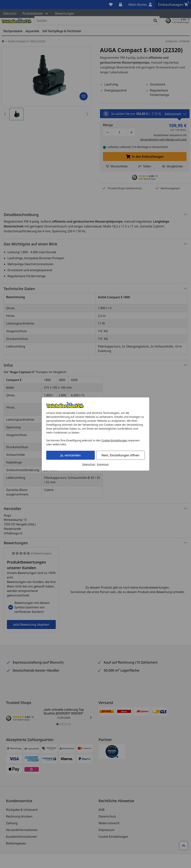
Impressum (103, 464)
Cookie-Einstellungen (114, 440)
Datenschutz (89, 464)
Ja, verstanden (71, 455)
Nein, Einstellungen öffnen (120, 455)
